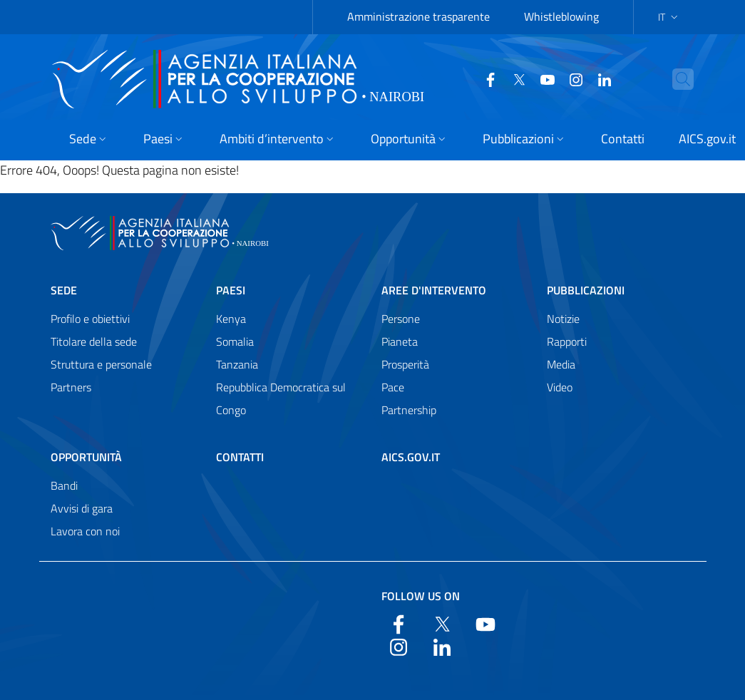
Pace (393, 387)
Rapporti (567, 341)
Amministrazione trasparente (418, 16)
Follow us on (421, 596)
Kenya (231, 319)
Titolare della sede (94, 341)
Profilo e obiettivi (90, 319)
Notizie (563, 319)
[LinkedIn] (577, 78)
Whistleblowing (561, 16)
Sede (64, 290)
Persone (401, 319)
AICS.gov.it (411, 457)
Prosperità (405, 364)
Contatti (240, 457)
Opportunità (86, 457)
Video (560, 387)
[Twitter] (491, 78)
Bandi (64, 485)
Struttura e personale (101, 364)
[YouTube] (520, 78)
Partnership (409, 410)
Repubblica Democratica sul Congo (281, 398)
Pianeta (400, 341)
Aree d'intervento (434, 290)
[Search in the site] (677, 79)
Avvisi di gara (82, 508)
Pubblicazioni (586, 290)
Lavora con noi (85, 531)
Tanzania (237, 364)
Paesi (231, 290)
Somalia (235, 341)
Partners (71, 387)
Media (561, 364)
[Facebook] (463, 78)
